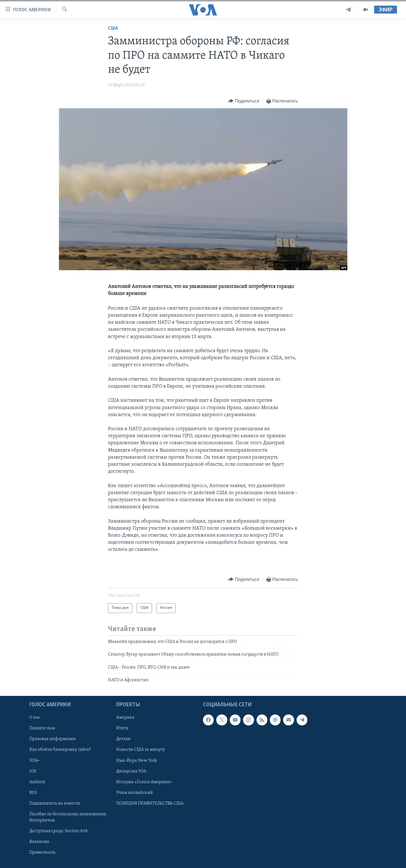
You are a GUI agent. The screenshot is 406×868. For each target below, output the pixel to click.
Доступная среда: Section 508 (59, 831)
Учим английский (134, 793)
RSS (33, 793)
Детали (123, 739)
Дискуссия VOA (131, 771)
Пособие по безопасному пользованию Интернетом (68, 817)
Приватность (42, 853)
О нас (35, 718)
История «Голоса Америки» (144, 782)
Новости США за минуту (141, 750)
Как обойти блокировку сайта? (60, 750)
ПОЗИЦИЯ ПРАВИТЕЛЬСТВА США (150, 803)
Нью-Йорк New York (136, 761)
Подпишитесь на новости (55, 803)
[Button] (244, 101)
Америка (125, 718)
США (113, 28)
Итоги (122, 729)
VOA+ (35, 761)
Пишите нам (42, 729)
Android (37, 782)
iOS (33, 771)
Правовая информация (52, 739)
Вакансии (39, 842)
